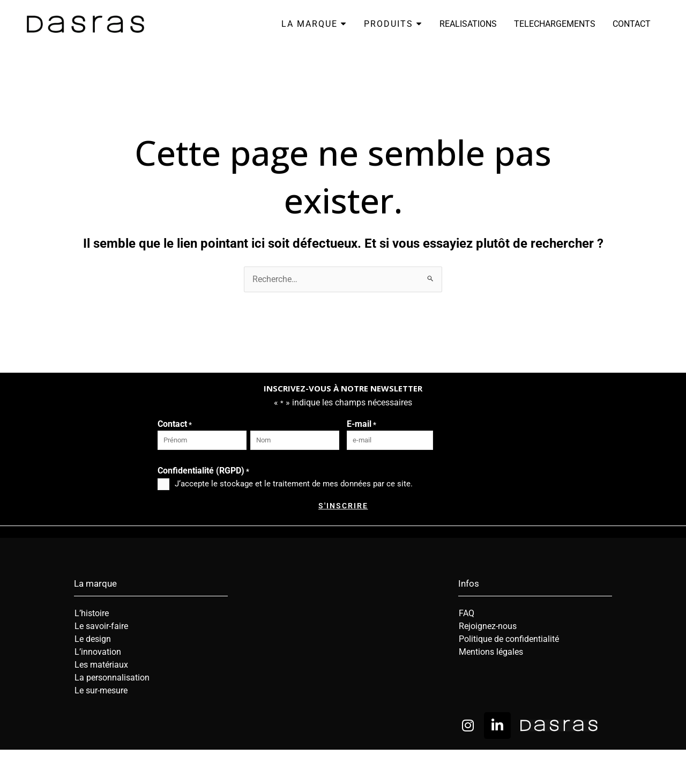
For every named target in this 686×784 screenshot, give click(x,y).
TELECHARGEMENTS (555, 24)
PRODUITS (393, 24)
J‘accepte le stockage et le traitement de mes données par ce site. (294, 484)
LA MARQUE (314, 24)
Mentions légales (491, 652)
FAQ (467, 613)
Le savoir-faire (101, 626)
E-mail (361, 425)
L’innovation (98, 652)
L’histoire (92, 613)
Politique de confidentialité (509, 639)
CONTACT (632, 24)
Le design (93, 639)
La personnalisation (112, 678)
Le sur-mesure (101, 690)
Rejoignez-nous (488, 626)
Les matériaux (101, 665)
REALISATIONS (468, 24)
